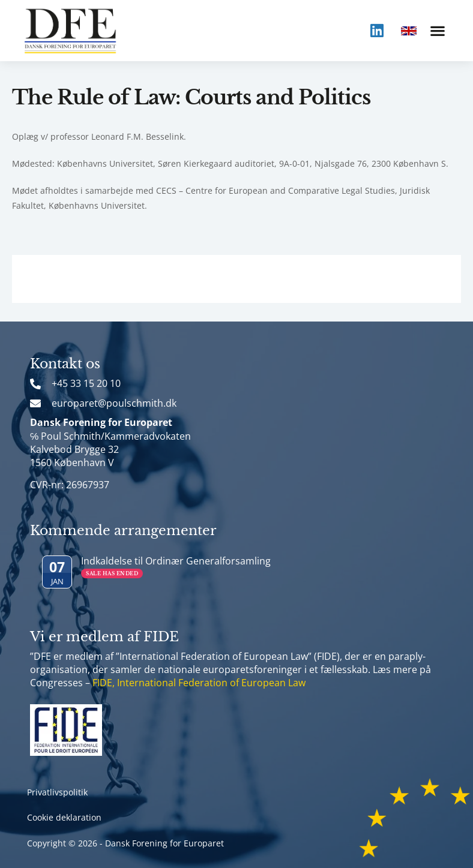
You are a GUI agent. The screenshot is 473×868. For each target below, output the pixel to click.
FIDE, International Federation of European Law (199, 683)
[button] (437, 30)
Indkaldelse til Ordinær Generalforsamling (176, 561)
